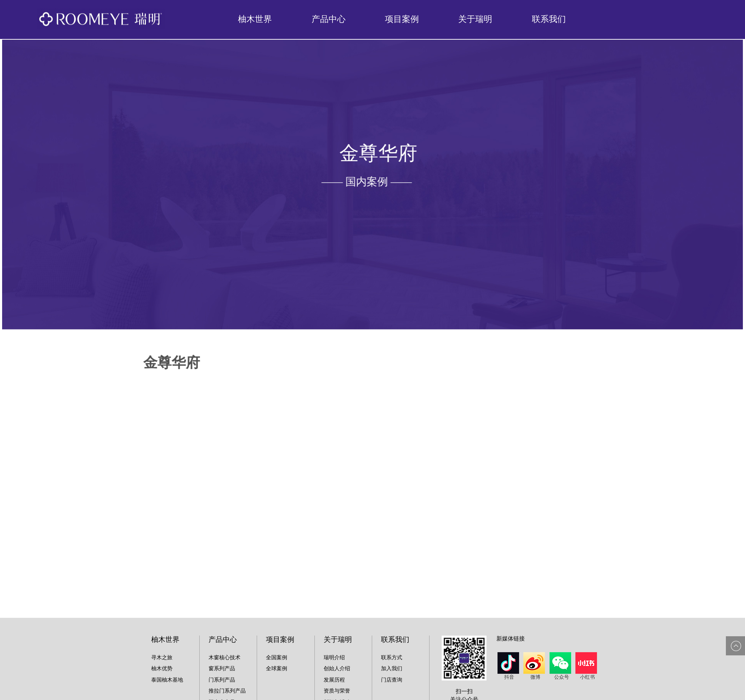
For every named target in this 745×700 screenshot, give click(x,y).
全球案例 (277, 668)
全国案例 (277, 657)
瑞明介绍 (334, 657)
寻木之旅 (162, 657)
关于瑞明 (475, 19)
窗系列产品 (222, 668)
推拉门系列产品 (227, 691)
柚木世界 (255, 19)
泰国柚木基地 (167, 680)
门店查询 (392, 680)
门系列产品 (222, 680)
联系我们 (549, 19)
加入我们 (392, 668)
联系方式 (392, 657)
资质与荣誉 (337, 691)
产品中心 (329, 19)
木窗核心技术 (224, 657)
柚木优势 (162, 668)
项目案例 (402, 19)
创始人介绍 (337, 668)
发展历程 (334, 680)
